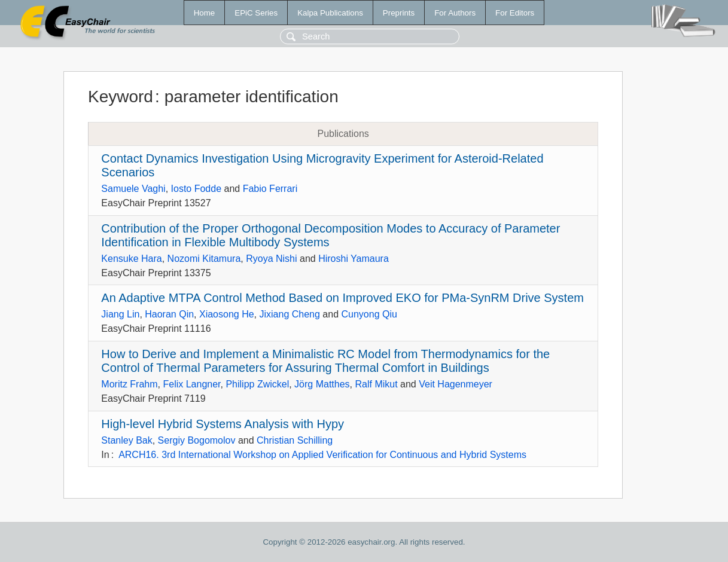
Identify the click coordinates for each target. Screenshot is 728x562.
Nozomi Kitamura (204, 259)
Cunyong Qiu (369, 314)
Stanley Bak (127, 440)
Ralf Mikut (376, 384)
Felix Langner (191, 384)
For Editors (515, 13)
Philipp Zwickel (257, 384)
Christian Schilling (295, 440)
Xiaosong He (227, 314)
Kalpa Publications (330, 13)
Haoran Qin (169, 314)
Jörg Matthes (322, 384)
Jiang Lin (120, 314)
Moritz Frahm (129, 384)
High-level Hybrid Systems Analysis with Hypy (223, 424)
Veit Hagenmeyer (456, 384)
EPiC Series (256, 13)
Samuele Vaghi (133, 189)
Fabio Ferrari (270, 189)
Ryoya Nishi (271, 259)
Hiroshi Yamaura (354, 259)
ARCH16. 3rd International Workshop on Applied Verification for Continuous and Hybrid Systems (322, 455)
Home (205, 13)
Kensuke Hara (131, 259)
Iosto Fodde (197, 189)
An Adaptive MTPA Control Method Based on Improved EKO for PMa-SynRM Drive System (342, 298)
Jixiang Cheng (290, 314)
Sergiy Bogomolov (197, 440)
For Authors (455, 13)
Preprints (399, 13)
